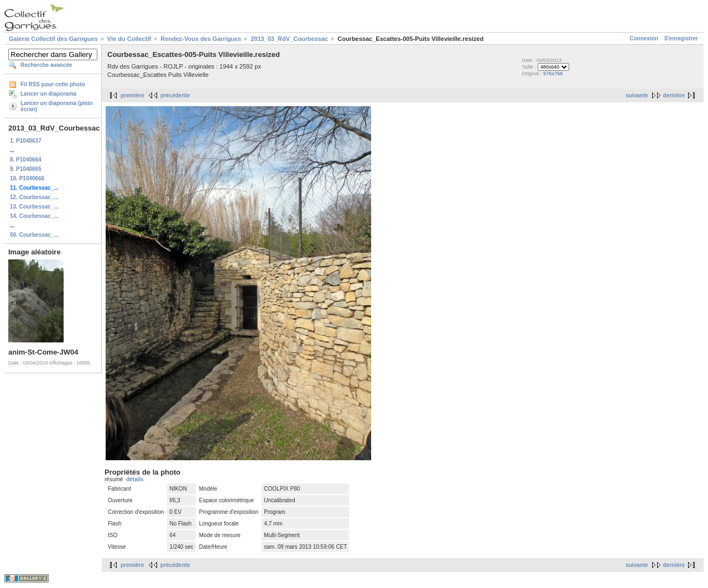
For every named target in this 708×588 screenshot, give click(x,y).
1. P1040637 (26, 141)
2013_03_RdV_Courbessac (289, 39)
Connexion (644, 38)
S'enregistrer (681, 38)
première (132, 95)
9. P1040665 (26, 169)
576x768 (553, 74)
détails (135, 479)
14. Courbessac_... (34, 216)
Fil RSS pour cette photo (53, 84)
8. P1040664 (26, 160)
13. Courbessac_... (34, 207)
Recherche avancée (46, 65)
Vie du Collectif (129, 39)
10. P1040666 (27, 178)
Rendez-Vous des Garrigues (201, 39)
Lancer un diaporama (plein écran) (57, 106)
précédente (175, 95)
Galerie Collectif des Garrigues (53, 39)
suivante (637, 95)
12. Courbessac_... (34, 197)
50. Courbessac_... (34, 235)
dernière (674, 95)
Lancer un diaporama (48, 94)
